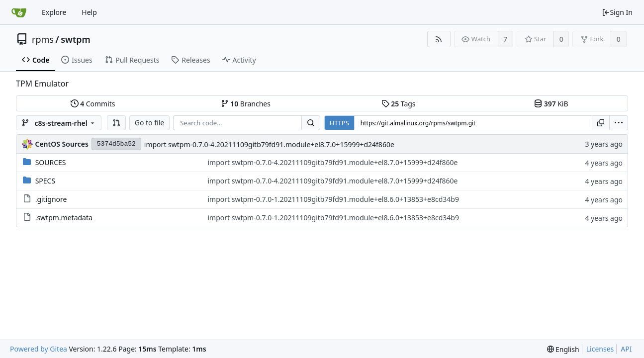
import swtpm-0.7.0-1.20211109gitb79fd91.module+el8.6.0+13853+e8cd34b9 (333, 199)
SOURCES (51, 162)
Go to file (149, 123)
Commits (93, 104)
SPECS (45, 181)
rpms (43, 39)
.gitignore (51, 199)
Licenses (600, 349)
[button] (116, 123)
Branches (246, 104)
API (626, 349)
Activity (239, 60)
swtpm (76, 39)
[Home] (19, 12)
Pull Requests (132, 60)
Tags (399, 104)
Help (89, 12)
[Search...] (311, 123)
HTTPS (339, 123)
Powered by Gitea (39, 349)
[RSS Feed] (439, 39)
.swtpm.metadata (64, 218)
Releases (190, 60)
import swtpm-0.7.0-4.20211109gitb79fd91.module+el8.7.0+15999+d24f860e (269, 144)
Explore (54, 12)
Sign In (617, 12)
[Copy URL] (601, 123)
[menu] (619, 123)
